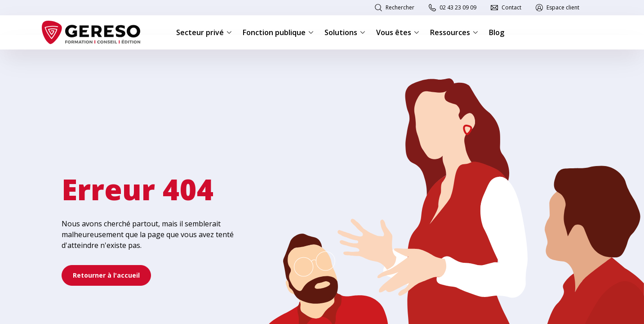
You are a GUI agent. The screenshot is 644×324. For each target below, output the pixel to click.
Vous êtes (398, 32)
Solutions (345, 32)
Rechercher (400, 7)
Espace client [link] (563, 7)
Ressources (454, 32)
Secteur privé (204, 32)
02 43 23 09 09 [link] (458, 7)
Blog (497, 32)
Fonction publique (278, 32)
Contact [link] (511, 7)
